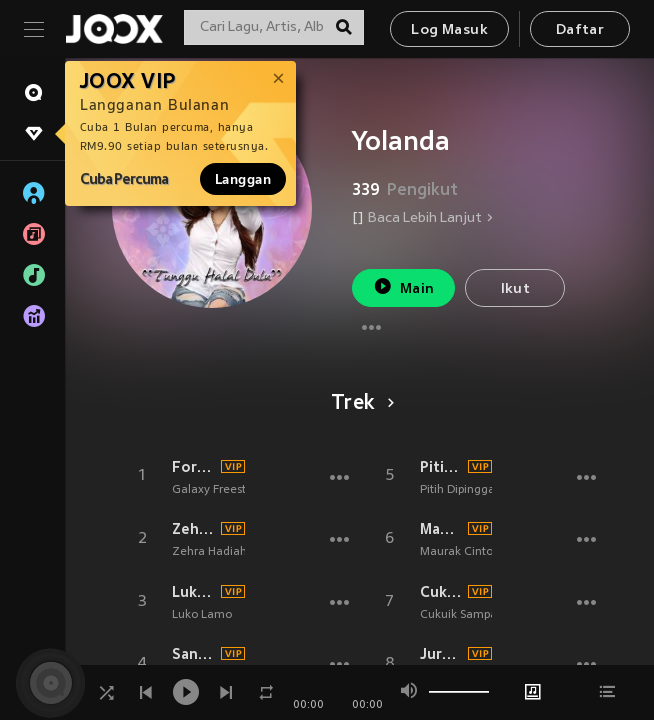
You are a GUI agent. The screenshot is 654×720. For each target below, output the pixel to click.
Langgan (243, 179)
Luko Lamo (193, 592)
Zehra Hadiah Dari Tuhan (193, 529)
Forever (193, 467)
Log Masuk (449, 30)
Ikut (516, 289)
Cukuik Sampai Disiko (441, 592)
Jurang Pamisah (441, 654)
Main (403, 286)
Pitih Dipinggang (441, 467)
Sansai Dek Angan (193, 654)
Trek (359, 404)
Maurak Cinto (441, 529)
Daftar (580, 30)
